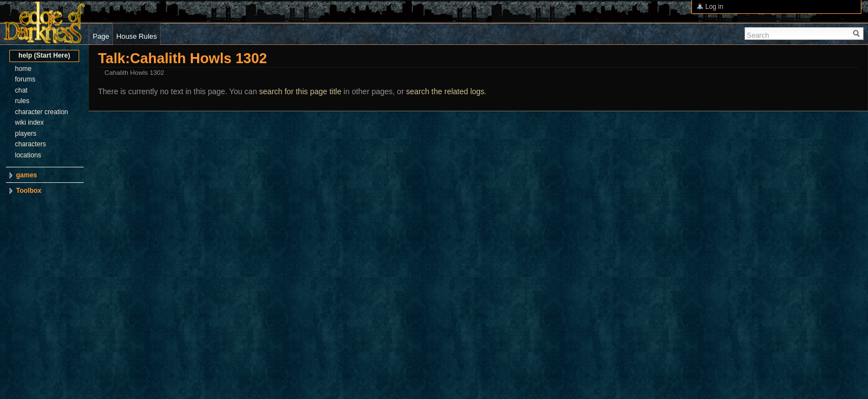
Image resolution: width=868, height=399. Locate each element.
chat (21, 90)
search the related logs (445, 91)
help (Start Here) (44, 55)
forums (25, 79)
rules (22, 101)
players (26, 134)
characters (30, 144)
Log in (714, 7)
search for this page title (300, 91)
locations (28, 155)
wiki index (29, 122)
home (23, 69)
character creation (42, 112)
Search (758, 35)
